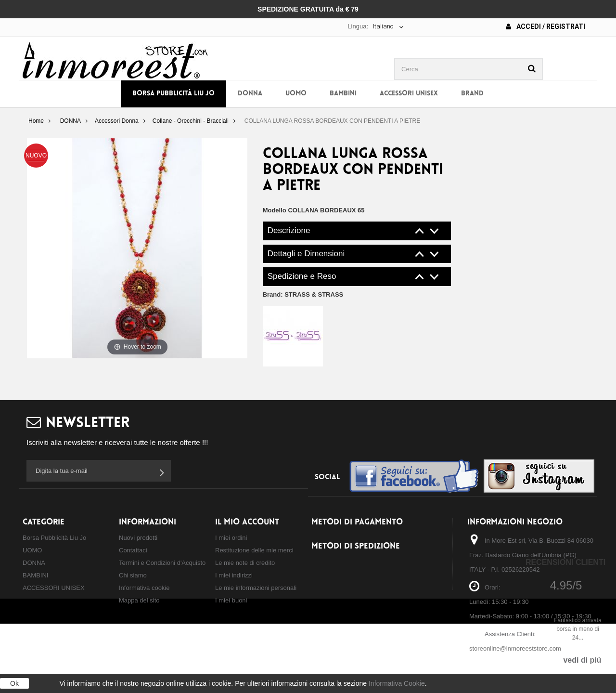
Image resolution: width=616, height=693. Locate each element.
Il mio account (247, 522)
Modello (275, 210)
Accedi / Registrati (545, 26)
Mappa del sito (139, 600)
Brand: (303, 294)
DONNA (250, 94)
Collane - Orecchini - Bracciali (191, 121)
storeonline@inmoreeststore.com (515, 648)
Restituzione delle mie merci (254, 550)
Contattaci (133, 550)
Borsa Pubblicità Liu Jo (173, 94)
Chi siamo (133, 575)
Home (36, 121)
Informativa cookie (144, 588)
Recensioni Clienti (565, 562)
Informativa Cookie (397, 683)
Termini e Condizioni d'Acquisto (162, 563)
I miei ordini (231, 538)
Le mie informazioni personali (256, 588)
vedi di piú (582, 660)
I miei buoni (231, 600)
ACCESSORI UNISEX (409, 94)
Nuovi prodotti (138, 538)
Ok (14, 683)
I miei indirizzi (234, 575)
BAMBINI (343, 94)
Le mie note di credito (245, 563)
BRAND (472, 94)
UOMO (296, 94)
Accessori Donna (117, 121)
